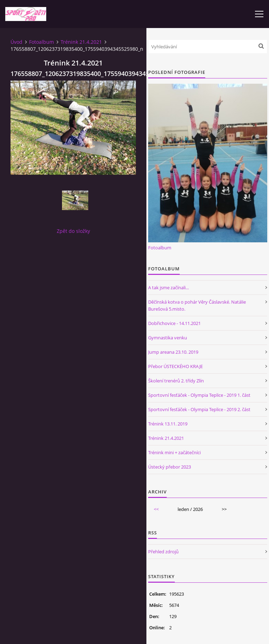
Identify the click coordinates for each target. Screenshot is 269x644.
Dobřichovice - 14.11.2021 (174, 323)
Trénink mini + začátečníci (174, 452)
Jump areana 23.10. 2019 (173, 352)
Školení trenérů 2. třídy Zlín (176, 381)
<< (156, 509)
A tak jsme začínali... (168, 288)
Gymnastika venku (168, 338)
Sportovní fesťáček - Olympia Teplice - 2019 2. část (199, 409)
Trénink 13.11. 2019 (168, 424)
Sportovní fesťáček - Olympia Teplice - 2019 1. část (199, 395)
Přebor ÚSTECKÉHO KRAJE (175, 366)
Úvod (16, 42)
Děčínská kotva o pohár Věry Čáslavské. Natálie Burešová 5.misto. (197, 305)
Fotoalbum (42, 42)
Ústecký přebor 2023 (170, 467)
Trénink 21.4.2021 (81, 42)
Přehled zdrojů (163, 552)
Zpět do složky (73, 231)
